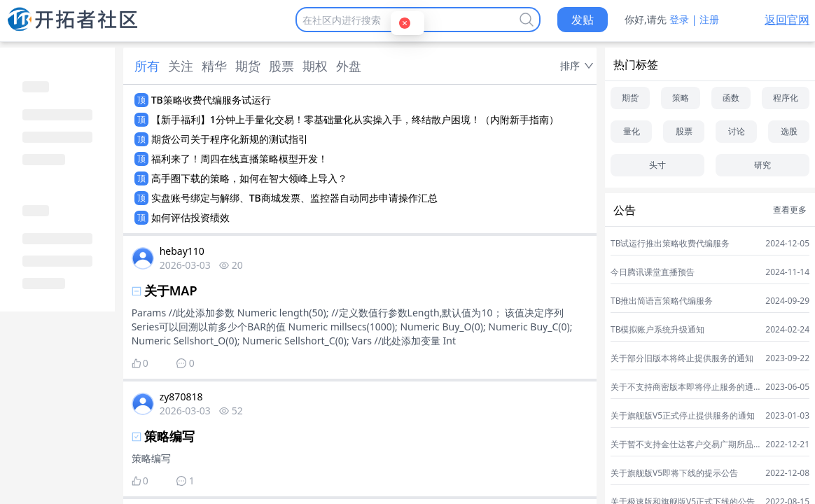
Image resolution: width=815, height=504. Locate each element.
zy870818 (181, 397)
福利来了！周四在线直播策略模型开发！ (239, 159)
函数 (731, 98)
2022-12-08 (787, 473)
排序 (570, 65)
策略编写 (169, 436)
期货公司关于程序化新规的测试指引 (230, 139)
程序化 (786, 98)
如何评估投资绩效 (190, 217)
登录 (679, 19)
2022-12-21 (787, 444)
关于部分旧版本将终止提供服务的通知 (682, 358)
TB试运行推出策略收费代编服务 (670, 244)
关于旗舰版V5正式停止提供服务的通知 (683, 416)
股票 (684, 131)
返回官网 (787, 20)
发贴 (583, 20)
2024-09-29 (787, 301)
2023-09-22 (787, 358)
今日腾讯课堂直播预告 (653, 272)
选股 (789, 131)
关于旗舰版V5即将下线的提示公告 (674, 473)
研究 (762, 165)
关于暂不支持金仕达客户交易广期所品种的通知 (682, 444)
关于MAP (171, 290)
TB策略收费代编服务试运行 (211, 100)
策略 (681, 98)
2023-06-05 (787, 387)
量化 (632, 131)
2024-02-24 (787, 330)
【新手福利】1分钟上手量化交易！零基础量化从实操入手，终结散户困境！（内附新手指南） (355, 119)
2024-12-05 (787, 244)
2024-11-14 (787, 272)
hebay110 (182, 251)
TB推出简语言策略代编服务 (662, 301)
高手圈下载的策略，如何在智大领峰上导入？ (249, 178)
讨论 (737, 131)
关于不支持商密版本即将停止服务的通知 (682, 387)
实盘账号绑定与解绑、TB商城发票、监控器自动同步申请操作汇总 (294, 198)
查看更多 (790, 210)
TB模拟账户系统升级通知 (657, 330)
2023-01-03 (787, 416)
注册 (709, 19)
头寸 (657, 165)
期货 (630, 98)
